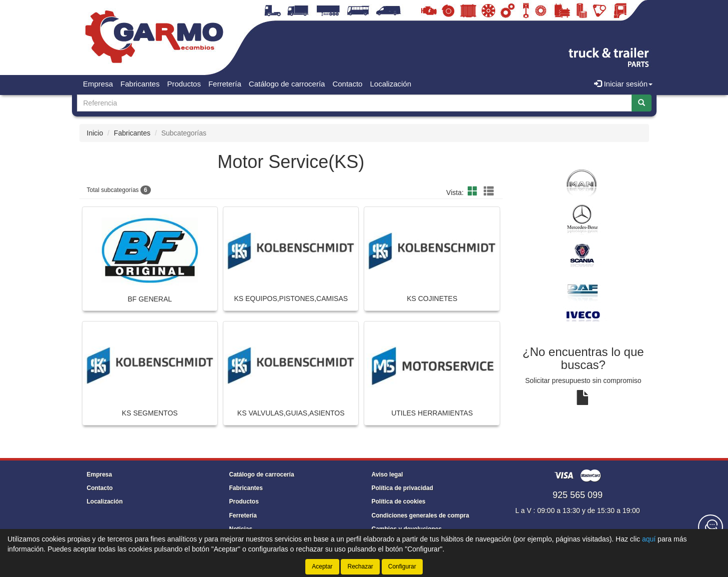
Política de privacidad (402, 488)
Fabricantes (140, 84)
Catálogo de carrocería (287, 84)
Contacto (347, 84)
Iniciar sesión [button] (623, 84)
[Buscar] (642, 103)
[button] (474, 191)
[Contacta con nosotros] (711, 527)
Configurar (402, 566)
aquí (649, 539)
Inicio (95, 133)
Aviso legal (387, 474)
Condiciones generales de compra (420, 515)
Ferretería (225, 84)
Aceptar (322, 566)
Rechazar (360, 566)
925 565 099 (578, 495)
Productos (184, 84)
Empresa (98, 84)
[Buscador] (355, 103)
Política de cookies (399, 501)
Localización (390, 84)
